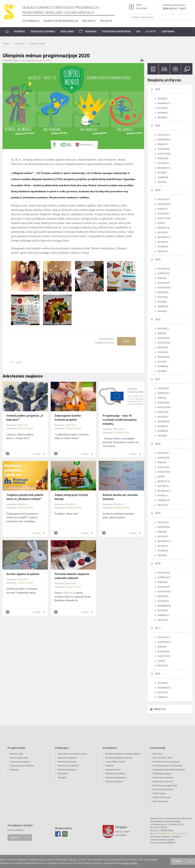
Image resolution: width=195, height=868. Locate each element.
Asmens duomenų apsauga (166, 762)
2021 (158, 379)
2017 (158, 628)
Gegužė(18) (163, 601)
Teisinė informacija (162, 797)
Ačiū (126, 341)
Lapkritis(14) (164, 642)
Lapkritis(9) (164, 458)
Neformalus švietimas (68, 766)
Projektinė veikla (37, 44)
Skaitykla (62, 778)
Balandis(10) (164, 541)
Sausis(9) (162, 118)
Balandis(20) (164, 606)
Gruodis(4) (163, 388)
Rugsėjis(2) (163, 283)
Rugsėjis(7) (163, 214)
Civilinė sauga (159, 793)
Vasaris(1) (163, 697)
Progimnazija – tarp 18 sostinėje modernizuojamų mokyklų (120, 420)
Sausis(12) (163, 505)
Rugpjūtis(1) (164, 656)
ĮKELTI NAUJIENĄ (141, 7)
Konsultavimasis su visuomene (168, 766)
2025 (158, 126)
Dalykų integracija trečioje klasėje (71, 497)
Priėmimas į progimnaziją (165, 785)
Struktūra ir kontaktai (116, 32)
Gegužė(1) (163, 99)
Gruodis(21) (164, 637)
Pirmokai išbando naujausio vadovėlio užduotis (72, 576)
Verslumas (67, 32)
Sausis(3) (162, 311)
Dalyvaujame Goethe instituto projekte (68, 418)
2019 (158, 513)
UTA (138, 32)
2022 (158, 319)
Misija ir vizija (17, 754)
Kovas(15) (163, 108)
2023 (158, 259)
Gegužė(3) (163, 352)
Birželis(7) (163, 596)
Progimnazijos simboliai (22, 766)
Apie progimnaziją (19, 758)
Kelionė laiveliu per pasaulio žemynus (120, 497)
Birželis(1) (163, 348)
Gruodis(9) (163, 453)
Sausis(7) (162, 182)
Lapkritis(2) (164, 273)
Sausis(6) (162, 436)
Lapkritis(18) (164, 140)
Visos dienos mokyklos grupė (72, 754)
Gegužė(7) (163, 233)
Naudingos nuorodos (163, 781)
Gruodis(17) (164, 199)
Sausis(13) (163, 251)
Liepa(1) (161, 223)
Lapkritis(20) (164, 204)
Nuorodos (157, 754)
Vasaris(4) (163, 177)
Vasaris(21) (164, 615)
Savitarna (168, 32)
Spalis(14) (163, 209)
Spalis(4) (162, 532)
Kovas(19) (163, 692)
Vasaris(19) (164, 500)
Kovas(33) (163, 611)
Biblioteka (63, 773)
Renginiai (91, 32)
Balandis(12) (164, 168)
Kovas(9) (162, 173)
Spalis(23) (163, 582)
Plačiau (37, 454)
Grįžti (19, 362)
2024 (158, 190)
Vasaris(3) (163, 307)
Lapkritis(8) (164, 527)
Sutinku (177, 861)
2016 (158, 674)
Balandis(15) (164, 491)
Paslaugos (89, 21)
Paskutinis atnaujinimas (174, 7)
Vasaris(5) (163, 551)
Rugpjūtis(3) (164, 218)
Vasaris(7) (163, 113)
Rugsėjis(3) (163, 338)
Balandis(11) (164, 103)
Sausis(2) (162, 371)
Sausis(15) (163, 620)
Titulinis (6, 44)
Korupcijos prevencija (163, 789)
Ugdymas (19, 32)
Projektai (106, 21)
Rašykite (14, 837)
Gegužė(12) (163, 163)
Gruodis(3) (163, 522)
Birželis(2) (163, 292)
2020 (158, 444)
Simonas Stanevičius (20, 762)
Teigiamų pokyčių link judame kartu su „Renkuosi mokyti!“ (25, 497)
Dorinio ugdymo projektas (23, 574)
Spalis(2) (162, 333)
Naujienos (20, 44)
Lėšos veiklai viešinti (115, 762)
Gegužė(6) (163, 297)
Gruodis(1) (163, 329)
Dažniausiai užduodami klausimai (169, 770)
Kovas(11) (163, 496)
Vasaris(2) (163, 431)
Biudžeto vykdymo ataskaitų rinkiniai (123, 754)
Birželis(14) (164, 228)
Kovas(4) (162, 302)
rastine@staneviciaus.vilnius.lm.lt (171, 834)
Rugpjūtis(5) (164, 154)
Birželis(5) (163, 158)
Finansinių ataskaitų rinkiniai (119, 758)
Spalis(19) (163, 144)
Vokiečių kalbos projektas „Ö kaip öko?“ (25, 418)
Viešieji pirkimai (113, 770)
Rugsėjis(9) (163, 149)
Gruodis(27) (164, 135)
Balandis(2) (164, 357)
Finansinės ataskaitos (116, 778)
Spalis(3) (162, 278)
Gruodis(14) (164, 269)
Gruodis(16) (164, 573)
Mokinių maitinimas (67, 762)
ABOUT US (160, 709)
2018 (158, 563)
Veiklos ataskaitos (114, 781)
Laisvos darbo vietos (163, 758)
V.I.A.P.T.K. (151, 32)
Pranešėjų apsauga (162, 773)
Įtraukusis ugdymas (43, 32)
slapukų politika (129, 863)
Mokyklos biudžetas (115, 773)
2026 (158, 89)
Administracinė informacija (61, 21)
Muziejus (14, 770)
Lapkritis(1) (164, 393)
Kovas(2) (162, 362)
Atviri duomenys (160, 801)
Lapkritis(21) (164, 577)
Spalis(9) (162, 462)
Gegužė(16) (163, 486)
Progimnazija (31, 21)
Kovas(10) (163, 242)
